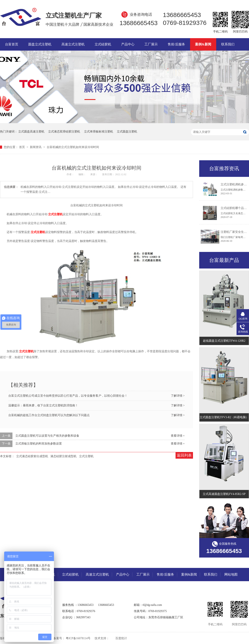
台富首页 (12, 44)
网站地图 (231, 574)
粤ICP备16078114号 (78, 638)
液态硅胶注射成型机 (63, 456)
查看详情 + (178, 436)
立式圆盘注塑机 (127, 132)
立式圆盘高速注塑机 (31, 132)
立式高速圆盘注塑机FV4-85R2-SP (224, 494)
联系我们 (228, 44)
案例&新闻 (203, 44)
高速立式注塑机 (73, 44)
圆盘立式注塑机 (40, 44)
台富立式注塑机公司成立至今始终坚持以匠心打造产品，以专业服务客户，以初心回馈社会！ (68, 396)
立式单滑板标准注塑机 (99, 132)
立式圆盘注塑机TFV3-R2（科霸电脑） (224, 417)
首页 (22, 147)
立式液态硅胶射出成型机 (32, 456)
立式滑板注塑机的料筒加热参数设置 (39, 444)
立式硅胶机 (103, 44)
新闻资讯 (36, 147)
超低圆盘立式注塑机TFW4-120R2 (224, 341)
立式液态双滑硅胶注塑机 (64, 132)
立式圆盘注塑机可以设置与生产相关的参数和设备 (47, 436)
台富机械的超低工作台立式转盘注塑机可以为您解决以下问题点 (49, 415)
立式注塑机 (86, 456)
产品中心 (128, 44)
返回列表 (184, 455)
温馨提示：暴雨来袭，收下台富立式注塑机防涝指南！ (43, 405)
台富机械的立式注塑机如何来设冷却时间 (73, 147)
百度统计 (121, 638)
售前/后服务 (176, 44)
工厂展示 (151, 44)
